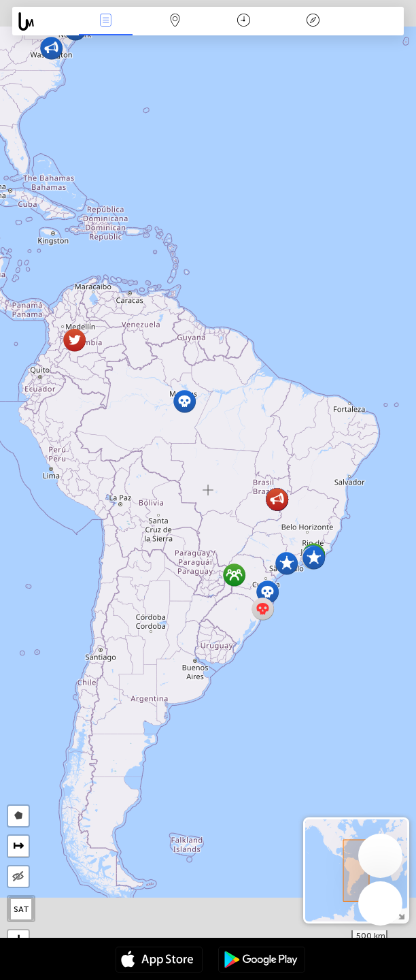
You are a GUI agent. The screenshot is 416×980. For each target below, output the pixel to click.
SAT (21, 909)
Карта (175, 21)
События (105, 21)
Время (244, 21)
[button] (314, 558)
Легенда (313, 21)
